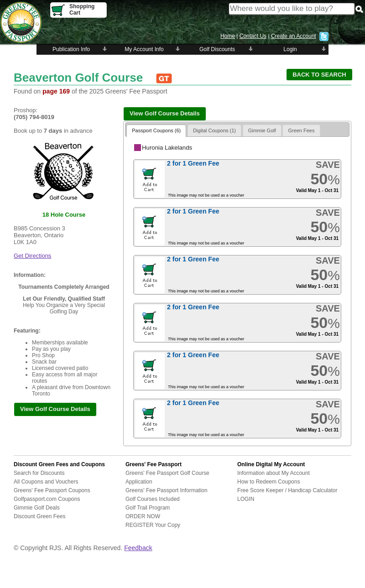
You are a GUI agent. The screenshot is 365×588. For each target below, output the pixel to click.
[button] (319, 75)
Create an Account (294, 36)
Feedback (138, 548)
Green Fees (301, 130)
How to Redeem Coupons (269, 482)
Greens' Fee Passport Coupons (52, 490)
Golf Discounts (217, 49)
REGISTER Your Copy (153, 525)
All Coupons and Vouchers (46, 482)
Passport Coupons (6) (156, 130)
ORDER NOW (143, 516)
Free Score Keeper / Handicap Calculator (287, 490)
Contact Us (253, 36)
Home (228, 36)
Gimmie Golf (262, 130)
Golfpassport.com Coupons (47, 499)
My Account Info (144, 49)
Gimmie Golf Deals (37, 508)
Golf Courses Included (153, 499)
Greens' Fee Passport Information (167, 490)
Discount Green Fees (39, 516)
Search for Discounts (39, 473)
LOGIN (246, 499)
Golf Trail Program (148, 508)
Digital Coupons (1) (214, 130)
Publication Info (71, 49)
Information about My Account (274, 473)
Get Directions (32, 256)
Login (290, 49)
